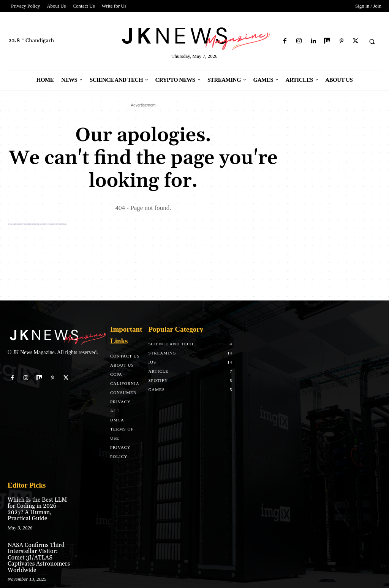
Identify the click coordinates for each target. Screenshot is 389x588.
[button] (372, 41)
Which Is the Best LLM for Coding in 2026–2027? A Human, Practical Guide (40, 506)
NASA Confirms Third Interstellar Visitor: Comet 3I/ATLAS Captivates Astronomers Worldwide (40, 546)
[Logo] (195, 37)
